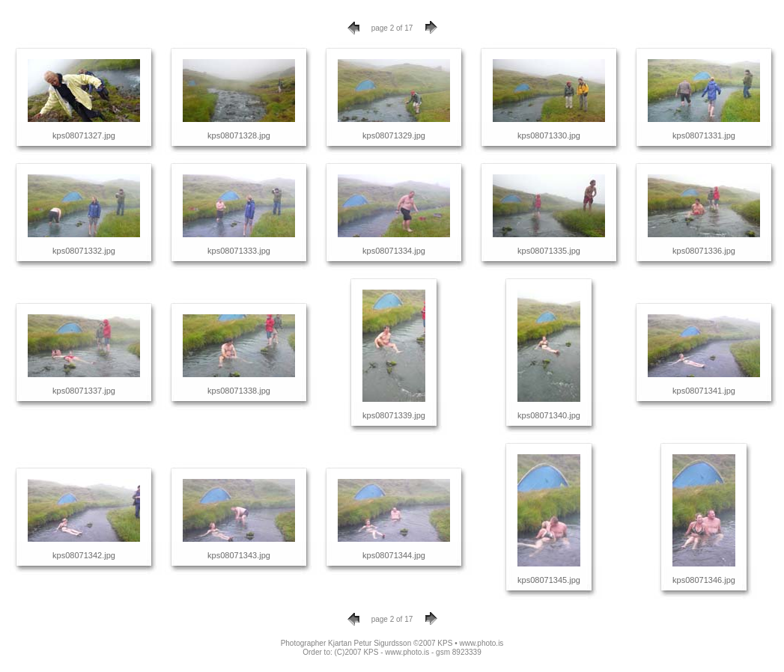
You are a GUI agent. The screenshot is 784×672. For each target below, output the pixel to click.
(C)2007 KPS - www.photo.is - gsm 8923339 (408, 652)
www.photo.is (481, 643)
